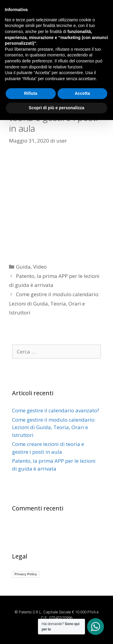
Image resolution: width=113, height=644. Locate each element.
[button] (56, 62)
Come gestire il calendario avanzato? (56, 410)
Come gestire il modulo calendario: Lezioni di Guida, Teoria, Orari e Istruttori (54, 303)
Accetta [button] (82, 618)
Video (40, 267)
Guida (23, 267)
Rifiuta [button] (31, 618)
